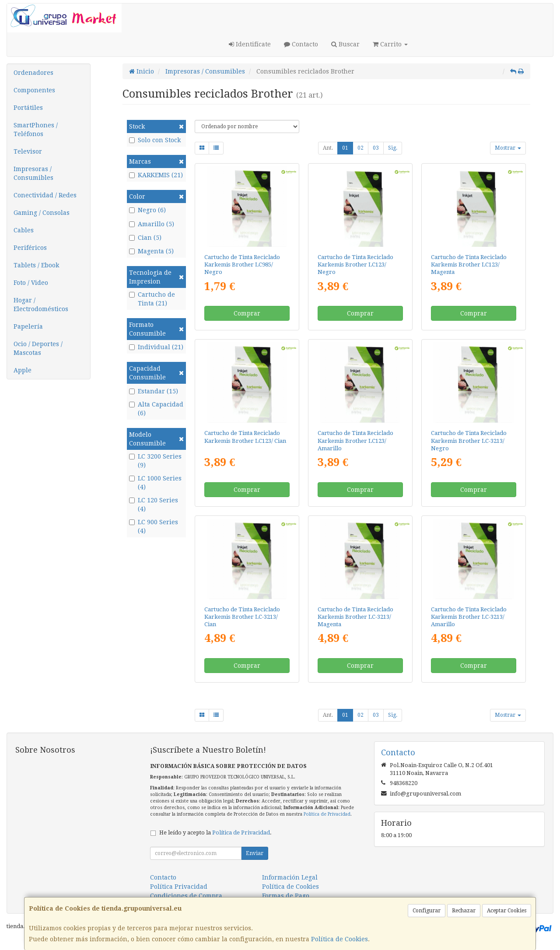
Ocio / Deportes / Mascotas (38, 348)
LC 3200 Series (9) (155, 461)
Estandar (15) (154, 391)
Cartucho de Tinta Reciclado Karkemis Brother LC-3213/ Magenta (355, 617)
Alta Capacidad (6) (156, 409)
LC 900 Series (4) (154, 526)
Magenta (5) (151, 251)
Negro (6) (147, 210)
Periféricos (30, 248)
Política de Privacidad (327, 814)
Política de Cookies (339, 939)
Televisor (28, 151)
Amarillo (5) (152, 224)
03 (376, 148)
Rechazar (464, 911)
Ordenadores (33, 73)
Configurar (427, 911)
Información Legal (290, 877)
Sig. (393, 148)
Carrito (390, 44)
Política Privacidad (179, 887)
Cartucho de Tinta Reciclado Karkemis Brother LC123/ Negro (355, 265)
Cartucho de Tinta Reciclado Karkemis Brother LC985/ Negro (242, 265)
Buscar (345, 44)
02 (360, 148)
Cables (24, 230)
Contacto (301, 44)
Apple (23, 370)
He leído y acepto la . (215, 833)
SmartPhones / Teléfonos (36, 130)
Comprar (247, 313)
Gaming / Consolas (42, 213)
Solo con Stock (155, 140)
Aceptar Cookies (507, 911)
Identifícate (250, 44)
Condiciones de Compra (186, 896)
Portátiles (28, 108)
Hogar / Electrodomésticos (41, 305)
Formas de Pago (286, 896)
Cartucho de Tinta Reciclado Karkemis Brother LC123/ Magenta (469, 265)
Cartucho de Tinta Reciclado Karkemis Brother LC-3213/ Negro (469, 441)
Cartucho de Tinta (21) (152, 299)
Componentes (34, 90)
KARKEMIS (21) (156, 175)
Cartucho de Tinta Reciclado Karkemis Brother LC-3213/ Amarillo (469, 617)
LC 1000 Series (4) (155, 483)
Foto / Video (31, 283)
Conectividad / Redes (45, 195)
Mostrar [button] (508, 148)
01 (345, 148)
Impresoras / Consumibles (33, 173)
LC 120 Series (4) (154, 505)
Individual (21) (156, 347)
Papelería (28, 326)
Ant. (328, 148)
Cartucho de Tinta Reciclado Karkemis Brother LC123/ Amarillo (355, 441)
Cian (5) (145, 238)
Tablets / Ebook (36, 265)
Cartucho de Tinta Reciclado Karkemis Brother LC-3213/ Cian (242, 617)
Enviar (255, 853)
